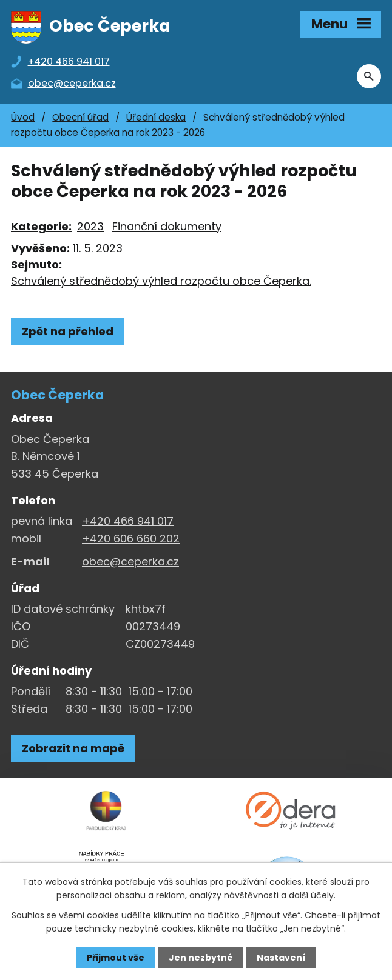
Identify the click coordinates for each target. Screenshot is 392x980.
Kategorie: (41, 226)
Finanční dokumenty (167, 226)
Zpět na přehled (68, 331)
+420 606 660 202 (131, 538)
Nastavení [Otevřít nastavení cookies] (281, 958)
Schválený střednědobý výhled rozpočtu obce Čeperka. (161, 281)
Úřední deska (156, 117)
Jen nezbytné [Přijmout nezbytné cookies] (201, 958)
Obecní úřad (80, 117)
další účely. (312, 895)
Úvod (23, 117)
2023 (90, 226)
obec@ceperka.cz (130, 562)
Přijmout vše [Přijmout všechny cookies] (116, 958)
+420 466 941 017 (128, 521)
